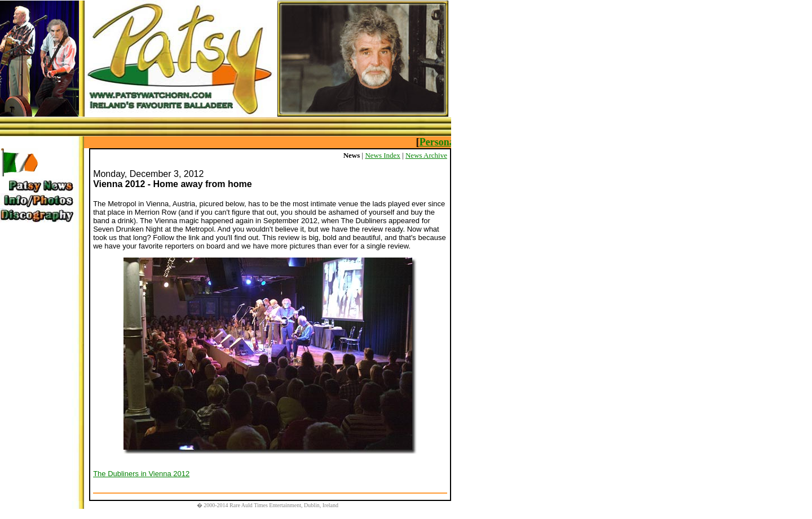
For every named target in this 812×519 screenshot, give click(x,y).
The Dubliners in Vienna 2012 (141, 474)
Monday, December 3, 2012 (148, 174)
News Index (382, 155)
